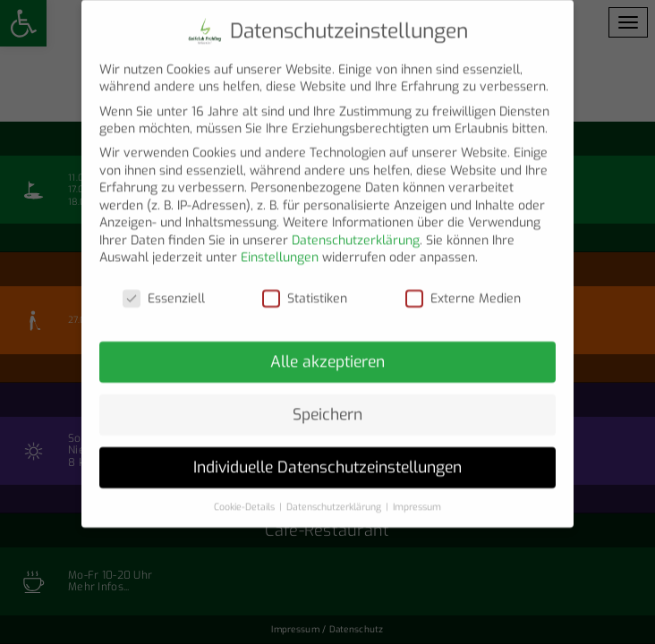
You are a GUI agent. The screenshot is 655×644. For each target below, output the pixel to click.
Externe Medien (463, 286)
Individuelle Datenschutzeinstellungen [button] (327, 453)
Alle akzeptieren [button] (327, 349)
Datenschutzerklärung (356, 227)
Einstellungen (280, 245)
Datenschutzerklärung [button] (335, 493)
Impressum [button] (417, 493)
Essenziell (164, 286)
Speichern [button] (327, 402)
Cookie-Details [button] (246, 493)
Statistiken (305, 286)
